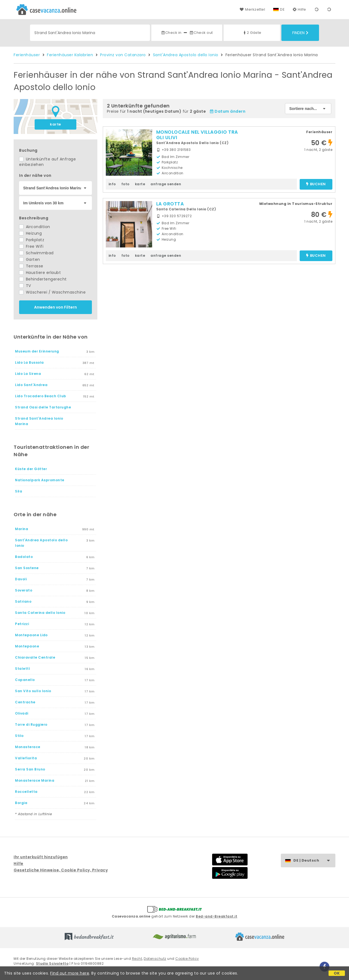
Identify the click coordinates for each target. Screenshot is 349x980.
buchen (316, 184)
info (112, 184)
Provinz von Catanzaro (123, 55)
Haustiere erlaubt (40, 273)
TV (25, 286)
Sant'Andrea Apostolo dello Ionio (186, 55)
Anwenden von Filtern (55, 307)
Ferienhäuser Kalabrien (70, 55)
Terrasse (31, 266)
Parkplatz (32, 240)
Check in (171, 33)
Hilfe (300, 9)
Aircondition (35, 227)
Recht (137, 959)
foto (125, 184)
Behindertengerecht (43, 279)
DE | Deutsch (314, 861)
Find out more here (70, 973)
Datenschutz (155, 959)
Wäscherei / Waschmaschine (52, 292)
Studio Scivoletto (52, 963)
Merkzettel (252, 9)
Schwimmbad (36, 253)
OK (337, 973)
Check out (201, 33)
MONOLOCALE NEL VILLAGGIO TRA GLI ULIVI (197, 135)
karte (55, 124)
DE (282, 9)
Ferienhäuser (27, 55)
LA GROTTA (170, 204)
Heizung (30, 233)
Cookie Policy (187, 959)
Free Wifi (31, 246)
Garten (30, 259)
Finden (300, 33)
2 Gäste (252, 33)
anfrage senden (166, 184)
